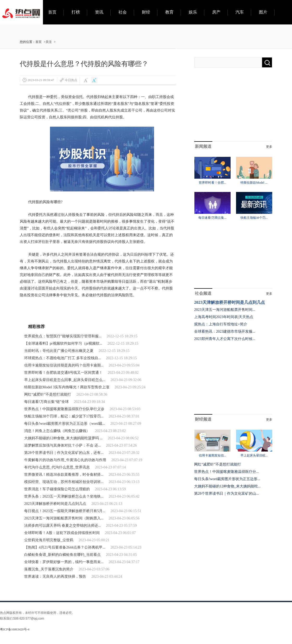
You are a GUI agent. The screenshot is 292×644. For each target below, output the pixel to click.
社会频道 (203, 293)
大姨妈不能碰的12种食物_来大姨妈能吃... (227, 486)
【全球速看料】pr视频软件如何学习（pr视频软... (63, 343)
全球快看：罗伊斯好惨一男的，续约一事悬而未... (64, 562)
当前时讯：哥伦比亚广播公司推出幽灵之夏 (59, 351)
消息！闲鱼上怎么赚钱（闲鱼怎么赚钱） (57, 431)
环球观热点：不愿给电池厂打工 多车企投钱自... (62, 358)
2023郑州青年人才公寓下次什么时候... (225, 339)
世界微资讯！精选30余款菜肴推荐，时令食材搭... (64, 475)
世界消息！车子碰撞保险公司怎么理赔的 (57, 489)
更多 (269, 147)
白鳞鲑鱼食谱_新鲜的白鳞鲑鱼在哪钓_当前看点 (62, 555)
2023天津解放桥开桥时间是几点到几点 (55, 504)
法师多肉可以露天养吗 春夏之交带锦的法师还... (62, 526)
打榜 (76, 12)
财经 (146, 12)
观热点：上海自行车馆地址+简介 (221, 324)
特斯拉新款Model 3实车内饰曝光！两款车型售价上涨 (67, 387)
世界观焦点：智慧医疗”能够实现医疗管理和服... (63, 336)
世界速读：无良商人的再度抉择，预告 (55, 577)
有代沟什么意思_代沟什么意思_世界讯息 (57, 467)
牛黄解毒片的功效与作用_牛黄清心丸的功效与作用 (65, 460)
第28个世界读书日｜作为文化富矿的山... (227, 494)
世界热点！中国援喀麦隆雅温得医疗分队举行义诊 (64, 409)
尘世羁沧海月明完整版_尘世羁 (49, 540)
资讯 (99, 12)
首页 (52, 12)
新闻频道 (203, 146)
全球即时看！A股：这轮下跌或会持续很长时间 (62, 533)
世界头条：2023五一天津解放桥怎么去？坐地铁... (64, 496)
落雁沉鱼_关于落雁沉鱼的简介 (49, 569)
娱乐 (193, 12)
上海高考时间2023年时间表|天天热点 (224, 317)
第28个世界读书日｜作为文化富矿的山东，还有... (64, 453)
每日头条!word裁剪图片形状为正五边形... (227, 479)
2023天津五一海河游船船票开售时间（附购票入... (64, 518)
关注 (49, 42)
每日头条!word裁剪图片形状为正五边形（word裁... (65, 424)
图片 (263, 12)
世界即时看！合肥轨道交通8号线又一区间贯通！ (63, 373)
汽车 (240, 12)
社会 (123, 12)
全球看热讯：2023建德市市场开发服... (225, 331)
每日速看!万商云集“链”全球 (46, 402)
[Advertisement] (233, 109)
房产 (216, 12)
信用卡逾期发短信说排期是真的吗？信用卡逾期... (64, 365)
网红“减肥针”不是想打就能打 (48, 394)
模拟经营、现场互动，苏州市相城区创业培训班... (64, 482)
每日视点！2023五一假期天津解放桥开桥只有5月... (65, 511)
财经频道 (203, 419)
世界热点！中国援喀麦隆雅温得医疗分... (227, 472)
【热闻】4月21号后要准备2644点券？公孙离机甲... (65, 547)
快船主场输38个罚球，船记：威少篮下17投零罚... (64, 416)
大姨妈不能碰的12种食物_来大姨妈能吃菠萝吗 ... (63, 438)
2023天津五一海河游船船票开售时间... (225, 310)
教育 (169, 12)
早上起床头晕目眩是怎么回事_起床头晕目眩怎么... (65, 380)
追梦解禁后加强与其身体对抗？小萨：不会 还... (62, 445)
